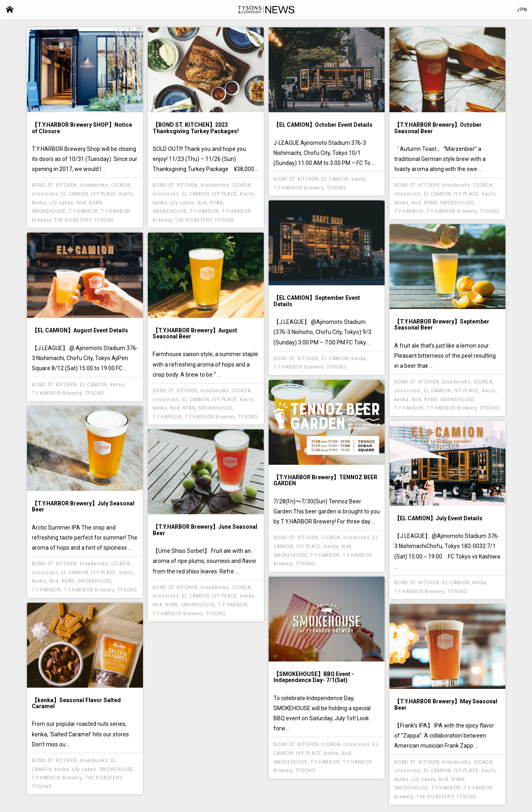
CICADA (121, 185)
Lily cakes (61, 203)
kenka (39, 203)
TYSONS (104, 220)
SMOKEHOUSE (49, 211)
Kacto (126, 194)
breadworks (94, 185)
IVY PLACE (104, 194)
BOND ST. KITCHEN (55, 185)
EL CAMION (75, 194)
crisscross (45, 194)
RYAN (95, 203)
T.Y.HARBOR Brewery (299, 188)
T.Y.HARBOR (84, 211)
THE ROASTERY (72, 220)
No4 (81, 203)
